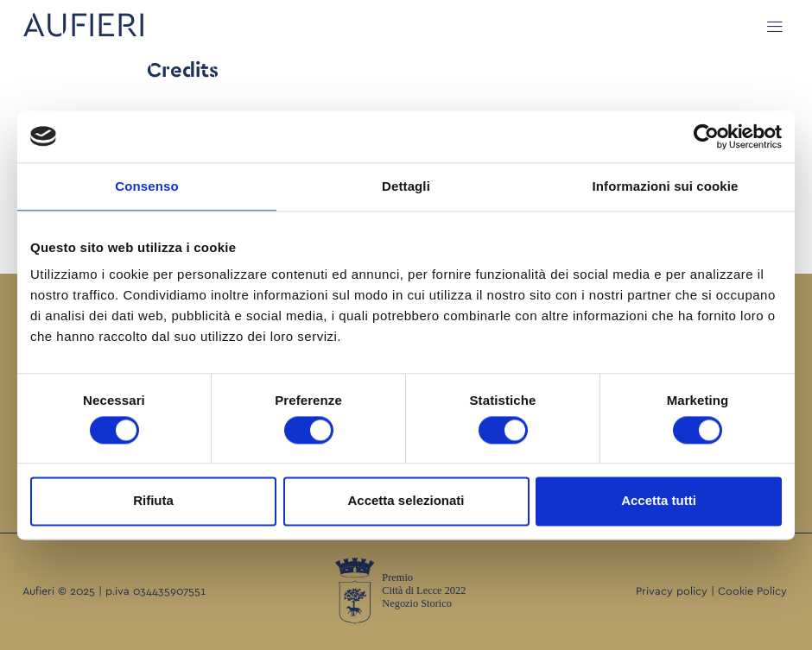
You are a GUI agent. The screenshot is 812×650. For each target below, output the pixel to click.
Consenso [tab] (146, 186)
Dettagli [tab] (406, 186)
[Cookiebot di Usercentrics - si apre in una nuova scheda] (706, 136)
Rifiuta (153, 501)
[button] (775, 26)
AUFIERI (84, 26)
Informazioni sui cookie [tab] (666, 186)
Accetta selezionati (406, 501)
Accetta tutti (659, 501)
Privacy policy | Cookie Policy (711, 592)
